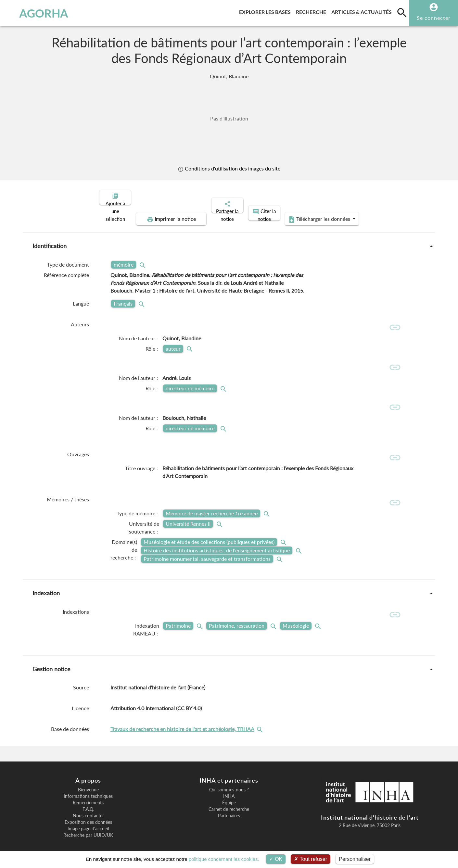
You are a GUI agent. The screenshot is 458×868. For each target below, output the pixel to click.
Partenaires (229, 807)
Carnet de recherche (229, 800)
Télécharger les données (378, 197)
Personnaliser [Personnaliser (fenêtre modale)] (355, 859)
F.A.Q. (88, 800)
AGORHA (38, 13)
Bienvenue (88, 781)
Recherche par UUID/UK (88, 826)
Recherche (312, 11)
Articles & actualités (363, 11)
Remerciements (88, 794)
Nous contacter (88, 807)
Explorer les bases (266, 11)
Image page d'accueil (88, 820)
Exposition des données (88, 813)
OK (276, 859)
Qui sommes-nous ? (229, 781)
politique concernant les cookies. (224, 859)
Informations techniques (88, 787)
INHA (229, 787)
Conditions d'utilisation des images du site (229, 168)
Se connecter (434, 18)
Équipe (229, 794)
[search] (402, 12)
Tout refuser (311, 859)
